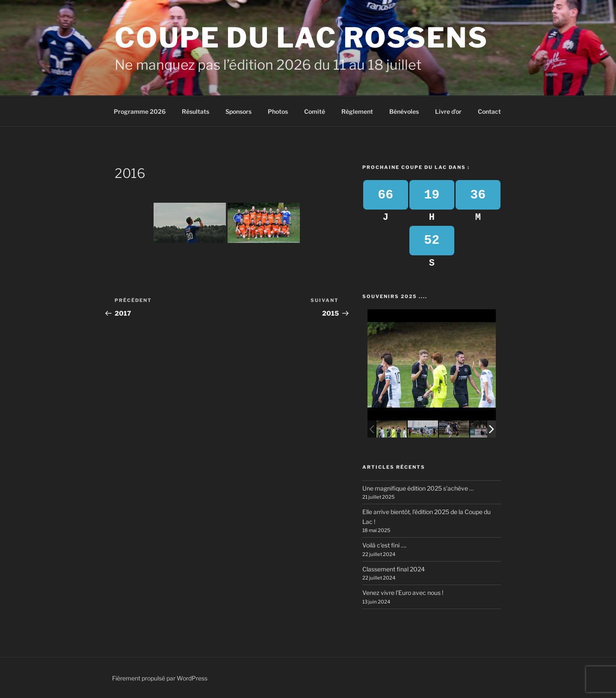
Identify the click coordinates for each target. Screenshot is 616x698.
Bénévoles (404, 111)
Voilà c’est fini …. (384, 545)
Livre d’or (448, 111)
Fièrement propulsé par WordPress (160, 678)
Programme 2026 (140, 111)
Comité (315, 111)
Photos (278, 111)
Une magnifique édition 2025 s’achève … (418, 488)
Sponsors (238, 111)
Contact (489, 111)
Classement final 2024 (394, 569)
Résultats (195, 111)
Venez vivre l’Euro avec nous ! (403, 593)
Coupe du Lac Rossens (301, 38)
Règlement (357, 111)
